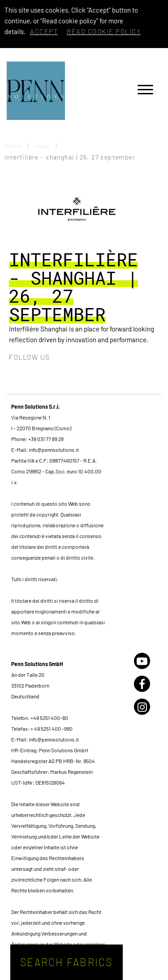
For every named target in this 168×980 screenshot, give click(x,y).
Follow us (30, 357)
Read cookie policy (104, 31)
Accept (44, 31)
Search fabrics (67, 962)
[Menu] (145, 91)
